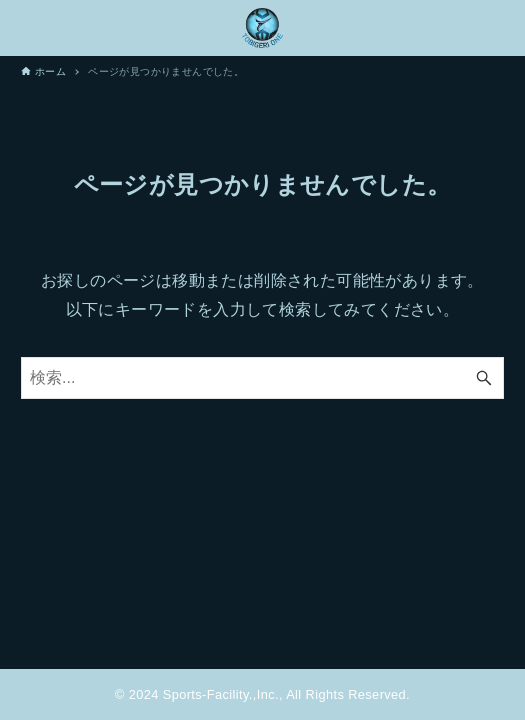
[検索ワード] (262, 378)
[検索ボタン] (484, 378)
